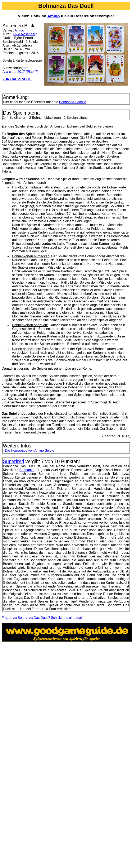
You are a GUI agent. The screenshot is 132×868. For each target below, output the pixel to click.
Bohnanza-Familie (73, 102)
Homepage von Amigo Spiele (30, 450)
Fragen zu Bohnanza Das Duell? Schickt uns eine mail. (42, 618)
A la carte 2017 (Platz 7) (20, 72)
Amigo (54, 16)
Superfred (13, 461)
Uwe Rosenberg (25, 34)
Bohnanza (27, 470)
